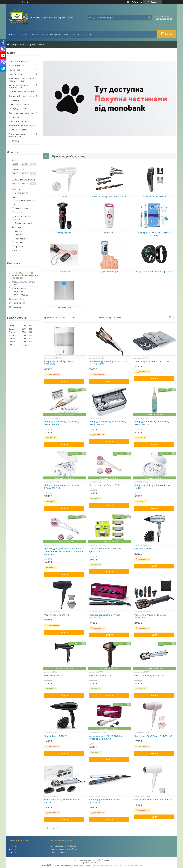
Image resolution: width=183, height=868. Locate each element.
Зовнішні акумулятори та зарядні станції (22, 80)
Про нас (75, 35)
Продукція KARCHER (19, 109)
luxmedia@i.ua (18, 299)
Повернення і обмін (60, 35)
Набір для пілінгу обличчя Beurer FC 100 (153, 487)
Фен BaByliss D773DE (146, 549)
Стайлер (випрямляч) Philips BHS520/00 (105, 801)
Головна (12, 35)
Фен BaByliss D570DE (56, 736)
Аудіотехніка (15, 74)
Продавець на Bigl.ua (92, 863)
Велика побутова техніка (22, 96)
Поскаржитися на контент (108, 865)
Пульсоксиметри (109, 272)
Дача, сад (14, 141)
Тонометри (64, 272)
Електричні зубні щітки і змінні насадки (154, 234)
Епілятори (109, 233)
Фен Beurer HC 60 (54, 675)
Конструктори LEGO (19, 61)
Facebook (13, 846)
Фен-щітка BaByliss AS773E (149, 675)
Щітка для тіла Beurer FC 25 (105, 485)
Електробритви (64, 233)
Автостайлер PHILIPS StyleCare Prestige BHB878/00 (107, 737)
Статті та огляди (58, 852)
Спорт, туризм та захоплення (17, 135)
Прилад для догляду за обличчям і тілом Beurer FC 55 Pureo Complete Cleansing (64, 551)
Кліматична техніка (19, 121)
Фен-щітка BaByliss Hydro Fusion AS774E (62, 801)
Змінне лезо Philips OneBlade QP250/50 (105, 550)
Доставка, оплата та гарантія (64, 846)
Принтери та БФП (18, 100)
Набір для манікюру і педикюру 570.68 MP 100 (62, 487)
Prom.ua (105, 860)
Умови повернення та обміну (64, 849)
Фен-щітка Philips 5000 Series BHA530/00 (150, 616)
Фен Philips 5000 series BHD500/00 (153, 800)
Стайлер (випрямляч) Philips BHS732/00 (105, 616)
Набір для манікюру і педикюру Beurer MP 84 (152, 423)
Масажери (14, 117)
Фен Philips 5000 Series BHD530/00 (153, 736)
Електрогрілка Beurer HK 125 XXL (153, 361)
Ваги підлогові (64, 308)
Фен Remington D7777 (101, 675)
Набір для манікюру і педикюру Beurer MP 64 (62, 423)
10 (53, 828)
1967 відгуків (136, 2)
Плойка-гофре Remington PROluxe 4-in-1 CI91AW (108, 363)
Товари (22, 35)
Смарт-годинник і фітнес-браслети (154, 272)
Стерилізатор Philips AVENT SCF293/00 (59, 363)
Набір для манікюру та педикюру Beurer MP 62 (108, 423)
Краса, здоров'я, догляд (21, 113)
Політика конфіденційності (131, 865)
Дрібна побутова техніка (21, 92)
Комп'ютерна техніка (20, 104)
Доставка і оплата (39, 35)
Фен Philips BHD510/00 (57, 615)
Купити (64, 381)
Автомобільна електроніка (23, 126)
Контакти (86, 35)
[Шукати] (149, 18)
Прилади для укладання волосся (109, 196)
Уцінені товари (16, 66)
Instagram (13, 849)
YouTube (12, 852)
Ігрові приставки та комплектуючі (19, 86)
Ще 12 (17, 250)
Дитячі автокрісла (18, 130)
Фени (64, 196)
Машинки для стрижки (154, 196)
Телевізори (15, 70)
